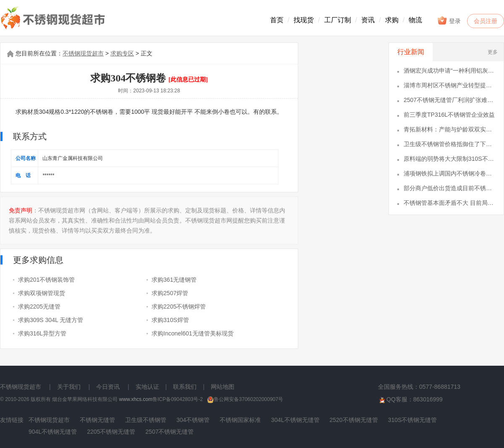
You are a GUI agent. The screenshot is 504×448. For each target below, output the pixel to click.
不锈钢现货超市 (83, 53)
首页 (277, 20)
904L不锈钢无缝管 (53, 432)
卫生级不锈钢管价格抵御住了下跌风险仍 (449, 144)
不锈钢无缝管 (97, 420)
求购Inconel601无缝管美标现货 (193, 333)
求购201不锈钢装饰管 (46, 280)
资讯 (368, 20)
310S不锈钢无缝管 (413, 420)
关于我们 (69, 387)
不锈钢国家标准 (240, 420)
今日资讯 (108, 387)
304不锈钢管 (193, 420)
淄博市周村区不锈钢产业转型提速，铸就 (449, 85)
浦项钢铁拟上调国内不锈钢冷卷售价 (449, 173)
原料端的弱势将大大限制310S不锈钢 (449, 159)
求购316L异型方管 (42, 333)
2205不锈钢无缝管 (111, 432)
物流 (415, 20)
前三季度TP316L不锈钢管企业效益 (449, 115)
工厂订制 (338, 20)
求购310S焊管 (170, 320)
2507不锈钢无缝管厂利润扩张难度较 (449, 100)
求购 (392, 20)
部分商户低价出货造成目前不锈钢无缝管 (449, 188)
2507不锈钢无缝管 (169, 432)
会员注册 (486, 21)
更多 (493, 52)
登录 (449, 20)
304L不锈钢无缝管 (295, 420)
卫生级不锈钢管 (146, 420)
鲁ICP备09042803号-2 (178, 399)
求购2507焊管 (170, 293)
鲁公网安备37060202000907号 (245, 399)
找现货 (304, 20)
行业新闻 (411, 52)
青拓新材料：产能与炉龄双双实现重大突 (449, 129)
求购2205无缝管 (39, 307)
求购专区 (122, 53)
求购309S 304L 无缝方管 (51, 320)
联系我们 (185, 387)
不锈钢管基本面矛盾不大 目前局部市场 (449, 203)
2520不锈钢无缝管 (354, 420)
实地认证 (147, 387)
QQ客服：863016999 (410, 400)
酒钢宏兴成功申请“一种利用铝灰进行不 (449, 71)
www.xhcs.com (136, 399)
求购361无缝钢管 (174, 280)
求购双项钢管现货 (42, 293)
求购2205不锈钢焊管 (179, 307)
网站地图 (223, 387)
